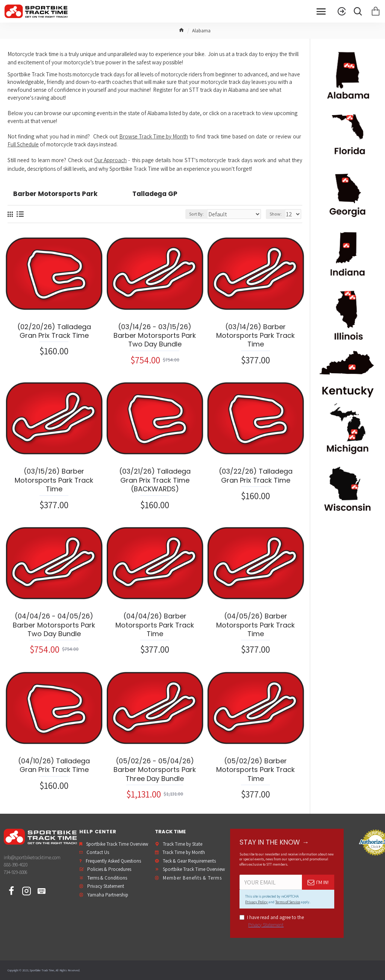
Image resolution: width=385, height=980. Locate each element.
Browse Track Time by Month (154, 136)
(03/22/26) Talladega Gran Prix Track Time (256, 476)
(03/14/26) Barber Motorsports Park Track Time (255, 336)
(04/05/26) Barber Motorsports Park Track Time (255, 625)
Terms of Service (288, 902)
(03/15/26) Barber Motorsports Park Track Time (54, 480)
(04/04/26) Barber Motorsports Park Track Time (155, 625)
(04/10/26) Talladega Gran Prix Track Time (54, 765)
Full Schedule (23, 144)
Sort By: (196, 214)
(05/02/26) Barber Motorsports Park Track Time (255, 770)
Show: (276, 214)
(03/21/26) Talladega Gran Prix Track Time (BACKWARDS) (155, 480)
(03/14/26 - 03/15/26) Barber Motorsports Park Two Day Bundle (155, 336)
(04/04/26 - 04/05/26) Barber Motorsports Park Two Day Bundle (54, 625)
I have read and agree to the (272, 921)
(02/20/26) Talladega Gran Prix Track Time (54, 331)
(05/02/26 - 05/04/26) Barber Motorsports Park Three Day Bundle (155, 770)
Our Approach (110, 160)
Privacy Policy (256, 902)
